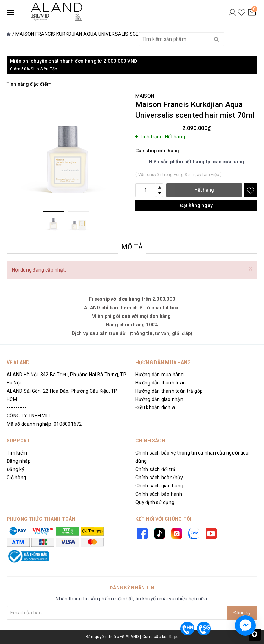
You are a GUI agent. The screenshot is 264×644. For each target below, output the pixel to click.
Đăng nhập (19, 461)
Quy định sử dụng (155, 502)
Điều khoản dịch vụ (156, 407)
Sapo (174, 637)
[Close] (250, 269)
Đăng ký (15, 469)
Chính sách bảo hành (159, 494)
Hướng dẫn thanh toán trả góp (169, 391)
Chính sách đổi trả (156, 469)
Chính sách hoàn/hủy (159, 478)
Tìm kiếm (17, 453)
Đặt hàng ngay (196, 205)
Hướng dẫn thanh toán (161, 383)
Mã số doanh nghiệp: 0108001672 (44, 424)
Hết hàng (204, 190)
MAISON (145, 96)
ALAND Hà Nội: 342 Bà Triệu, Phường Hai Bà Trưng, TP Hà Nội (67, 379)
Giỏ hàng (16, 478)
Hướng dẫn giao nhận (159, 399)
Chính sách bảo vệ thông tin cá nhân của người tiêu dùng (192, 457)
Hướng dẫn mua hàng (160, 375)
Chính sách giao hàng (159, 486)
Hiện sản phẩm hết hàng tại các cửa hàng (197, 162)
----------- (16, 407)
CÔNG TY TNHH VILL (29, 416)
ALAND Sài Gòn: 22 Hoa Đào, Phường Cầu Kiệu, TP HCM (62, 395)
